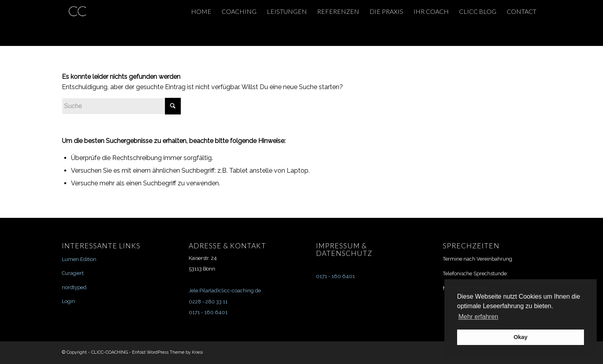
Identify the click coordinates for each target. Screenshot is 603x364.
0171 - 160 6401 (208, 312)
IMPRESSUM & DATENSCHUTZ (344, 250)
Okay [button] (520, 337)
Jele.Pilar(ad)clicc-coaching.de (225, 291)
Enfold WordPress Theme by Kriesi (167, 352)
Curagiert (73, 273)
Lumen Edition (79, 259)
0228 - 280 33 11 (208, 302)
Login (68, 301)
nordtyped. (75, 287)
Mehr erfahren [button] (478, 317)
